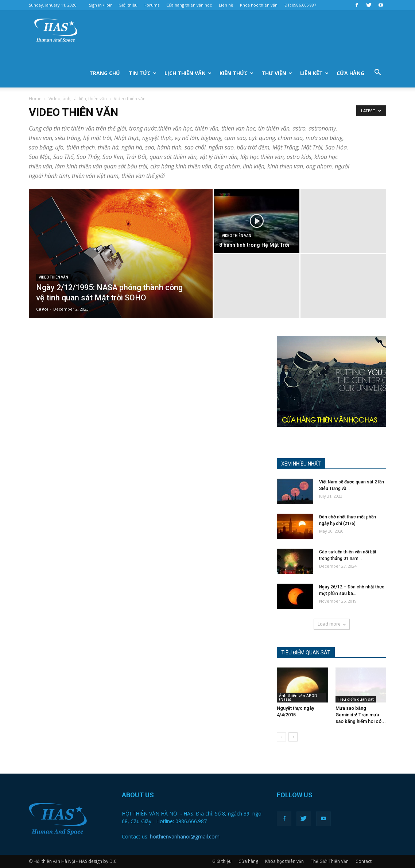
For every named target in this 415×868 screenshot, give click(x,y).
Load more (332, 624)
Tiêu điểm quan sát (356, 699)
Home (35, 99)
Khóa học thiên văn (259, 5)
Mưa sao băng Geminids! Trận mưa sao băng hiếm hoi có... (361, 715)
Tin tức (143, 73)
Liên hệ (226, 5)
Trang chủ (105, 73)
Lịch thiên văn (188, 73)
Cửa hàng (350, 73)
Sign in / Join (101, 5)
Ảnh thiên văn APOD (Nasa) (298, 697)
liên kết (314, 73)
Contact (364, 861)
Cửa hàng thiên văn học (189, 5)
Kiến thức (236, 73)
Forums (152, 5)
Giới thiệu (128, 5)
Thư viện (277, 73)
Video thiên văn (53, 277)
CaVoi (42, 309)
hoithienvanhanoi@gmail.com (185, 836)
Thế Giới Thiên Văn (330, 861)
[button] (377, 73)
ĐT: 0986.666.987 (300, 5)
